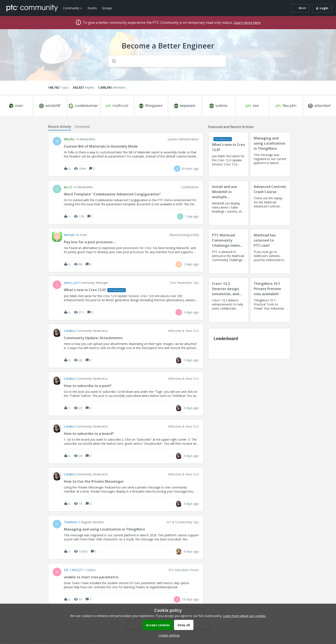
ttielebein (71, 522)
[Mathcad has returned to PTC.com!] (270, 251)
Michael (69, 235)
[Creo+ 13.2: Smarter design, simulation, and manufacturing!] (228, 300)
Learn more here (247, 23)
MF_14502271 (74, 570)
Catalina (69, 331)
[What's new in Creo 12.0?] (228, 154)
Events (92, 8)
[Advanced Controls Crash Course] (270, 203)
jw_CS (68, 187)
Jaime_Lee (71, 283)
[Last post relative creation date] (190, 169)
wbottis (69, 139)
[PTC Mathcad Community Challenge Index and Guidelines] (228, 251)
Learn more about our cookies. (245, 616)
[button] (168, 635)
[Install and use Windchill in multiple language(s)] (228, 203)
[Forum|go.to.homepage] (32, 8)
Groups (107, 8)
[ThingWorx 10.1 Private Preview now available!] (270, 300)
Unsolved (82, 127)
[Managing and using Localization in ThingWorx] (270, 154)
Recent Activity (60, 127)
